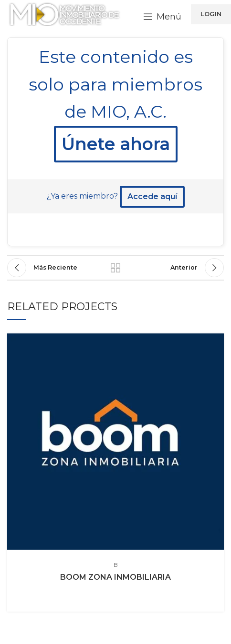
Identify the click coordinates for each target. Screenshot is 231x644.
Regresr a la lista (116, 268)
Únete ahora (116, 144)
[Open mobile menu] (162, 17)
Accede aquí (152, 196)
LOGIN (211, 14)
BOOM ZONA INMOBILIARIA (115, 577)
